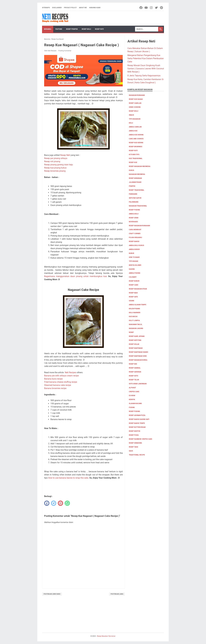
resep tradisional (137, 190)
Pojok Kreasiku (135, 237)
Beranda (48, 29)
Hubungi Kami (95, 8)
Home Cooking (135, 107)
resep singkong (135, 443)
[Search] (147, 29)
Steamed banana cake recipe (58, 385)
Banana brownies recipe (55, 388)
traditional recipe (137, 455)
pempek (132, 186)
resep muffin (134, 431)
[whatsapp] (67, 503)
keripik (132, 400)
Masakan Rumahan (137, 95)
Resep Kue (133, 162)
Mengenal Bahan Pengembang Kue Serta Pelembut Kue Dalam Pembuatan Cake (146, 58)
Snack (131, 115)
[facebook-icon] (141, 8)
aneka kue (133, 131)
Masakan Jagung (136, 328)
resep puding (134, 210)
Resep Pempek (72, 29)
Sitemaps (46, 8)
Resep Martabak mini (138, 356)
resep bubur (134, 281)
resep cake (134, 285)
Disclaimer (57, 8)
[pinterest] (60, 503)
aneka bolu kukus (136, 245)
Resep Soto (133, 376)
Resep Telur (134, 380)
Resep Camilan (135, 103)
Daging (132, 269)
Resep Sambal (135, 368)
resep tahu (133, 447)
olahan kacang (135, 403)
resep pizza (134, 435)
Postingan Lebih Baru (52, 594)
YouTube (59, 29)
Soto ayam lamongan (138, 384)
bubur (132, 253)
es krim (132, 396)
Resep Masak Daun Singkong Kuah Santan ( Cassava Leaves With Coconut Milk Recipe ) (146, 69)
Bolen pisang (134, 309)
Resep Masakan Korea (138, 360)
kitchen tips (134, 155)
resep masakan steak (138, 289)
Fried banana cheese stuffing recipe (61, 382)
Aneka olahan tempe (138, 305)
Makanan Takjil (136, 324)
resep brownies (136, 147)
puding (132, 407)
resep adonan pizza (137, 415)
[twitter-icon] (157, 8)
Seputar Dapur (135, 198)
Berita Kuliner (135, 265)
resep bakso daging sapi (139, 419)
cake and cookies (136, 139)
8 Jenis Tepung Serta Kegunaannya (144, 76)
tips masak (134, 261)
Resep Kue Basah (136, 99)
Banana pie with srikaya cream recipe (61, 376)
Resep (131, 332)
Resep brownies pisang (55, 171)
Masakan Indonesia (137, 174)
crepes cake (134, 392)
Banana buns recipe (53, 379)
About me (83, 8)
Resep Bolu (86, 29)
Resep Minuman (135, 178)
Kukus (131, 170)
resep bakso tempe (137, 423)
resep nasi (133, 293)
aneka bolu (134, 214)
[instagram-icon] (151, 8)
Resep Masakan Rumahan (139, 226)
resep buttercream (137, 427)
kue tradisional (136, 158)
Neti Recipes (70, 372)
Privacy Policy (70, 8)
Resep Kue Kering (136, 143)
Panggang (133, 194)
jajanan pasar (135, 182)
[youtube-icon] (146, 8)
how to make (134, 257)
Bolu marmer (135, 313)
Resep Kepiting (135, 340)
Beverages (133, 222)
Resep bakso (134, 241)
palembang (134, 202)
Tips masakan (135, 119)
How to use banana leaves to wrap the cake (68, 478)
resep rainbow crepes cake (141, 439)
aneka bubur (134, 249)
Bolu (131, 123)
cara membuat (135, 230)
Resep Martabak (136, 348)
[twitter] (54, 503)
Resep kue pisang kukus (55, 168)
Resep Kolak (134, 344)
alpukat (132, 388)
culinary (133, 277)
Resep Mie (133, 364)
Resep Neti (65, 155)
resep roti (133, 151)
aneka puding (135, 273)
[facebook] (47, 503)
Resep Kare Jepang (137, 336)
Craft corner (135, 234)
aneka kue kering (136, 135)
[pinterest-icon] (162, 8)
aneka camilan (135, 127)
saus (131, 451)
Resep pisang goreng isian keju (59, 165)
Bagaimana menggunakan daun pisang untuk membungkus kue (75, 276)
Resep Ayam (134, 218)
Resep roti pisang (52, 161)
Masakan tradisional (138, 206)
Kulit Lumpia (134, 320)
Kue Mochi (133, 317)
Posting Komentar (65, 51)
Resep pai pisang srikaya (56, 158)
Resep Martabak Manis (138, 352)
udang (132, 301)
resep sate (133, 297)
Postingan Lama (117, 594)
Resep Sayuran (135, 372)
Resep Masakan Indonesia (140, 166)
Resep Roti (99, 29)
